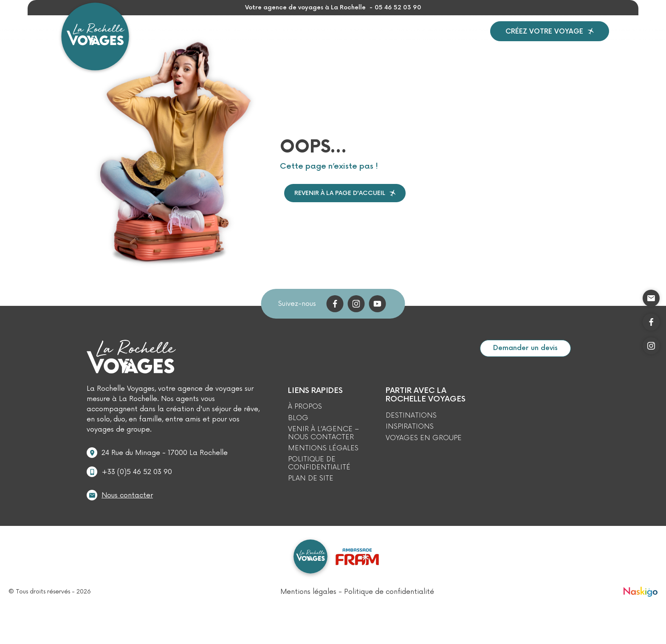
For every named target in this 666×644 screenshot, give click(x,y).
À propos (388, 41)
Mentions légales (323, 468)
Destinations (218, 41)
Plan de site (311, 498)
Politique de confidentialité (319, 483)
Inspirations (287, 41)
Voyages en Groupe (424, 458)
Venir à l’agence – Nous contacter (323, 453)
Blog (428, 41)
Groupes (341, 41)
